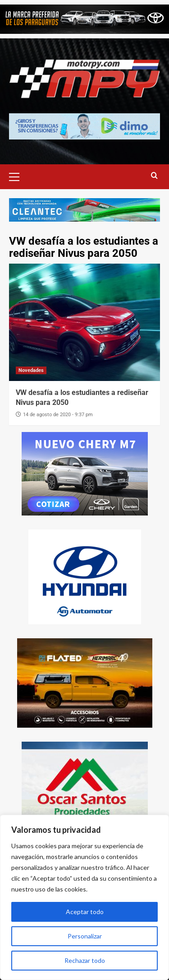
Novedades (31, 370)
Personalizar (85, 936)
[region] (84, 897)
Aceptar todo (85, 912)
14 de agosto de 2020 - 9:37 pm (58, 415)
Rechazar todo (85, 960)
